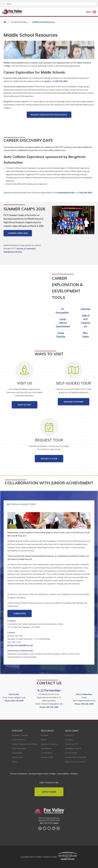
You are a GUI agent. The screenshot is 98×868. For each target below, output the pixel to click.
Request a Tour (49, 458)
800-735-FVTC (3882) (49, 823)
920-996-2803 (61, 81)
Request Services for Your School (49, 115)
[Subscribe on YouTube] (49, 828)
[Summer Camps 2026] (73, 222)
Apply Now (49, 792)
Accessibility (63, 774)
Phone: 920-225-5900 (84, 704)
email (47, 81)
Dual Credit (14, 694)
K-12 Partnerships (49, 690)
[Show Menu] (91, 12)
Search (4, 4)
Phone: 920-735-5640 (14, 700)
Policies (74, 774)
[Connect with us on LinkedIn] (54, 828)
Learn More (20, 613)
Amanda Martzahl (66, 192)
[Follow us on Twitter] (45, 828)
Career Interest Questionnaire (63, 323)
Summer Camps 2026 (18, 233)
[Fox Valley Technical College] (12, 12)
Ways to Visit (25, 405)
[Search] (49, 4)
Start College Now (84, 694)
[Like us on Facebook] (40, 828)
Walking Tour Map (74, 402)
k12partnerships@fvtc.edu (20, 645)
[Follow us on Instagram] (58, 828)
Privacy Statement (19, 774)
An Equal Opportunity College (42, 774)
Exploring (86, 309)
